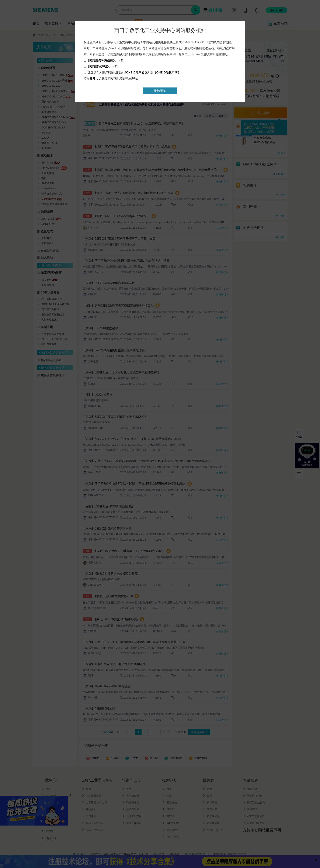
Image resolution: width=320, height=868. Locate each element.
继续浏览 (160, 91)
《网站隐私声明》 (98, 66)
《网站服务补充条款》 (100, 60)
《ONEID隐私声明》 (167, 72)
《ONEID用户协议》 (137, 72)
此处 (93, 78)
